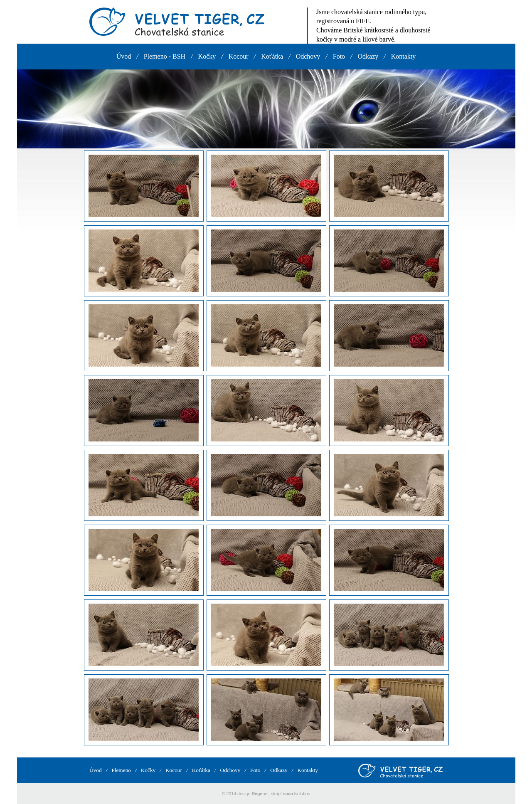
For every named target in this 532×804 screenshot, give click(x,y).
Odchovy (308, 56)
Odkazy (368, 56)
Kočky (207, 56)
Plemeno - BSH (165, 56)
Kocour (239, 56)
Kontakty (404, 56)
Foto (339, 56)
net (260, 794)
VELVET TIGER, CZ (177, 22)
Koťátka (272, 56)
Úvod (124, 56)
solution (297, 794)
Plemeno (121, 770)
